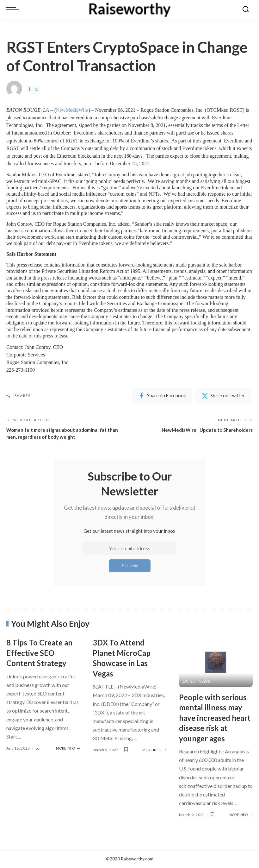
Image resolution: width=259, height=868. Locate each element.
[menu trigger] (14, 9)
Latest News (197, 682)
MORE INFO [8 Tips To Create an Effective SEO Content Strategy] (68, 748)
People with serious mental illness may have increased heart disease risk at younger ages (216, 718)
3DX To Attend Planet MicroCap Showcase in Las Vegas (124, 658)
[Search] (246, 9)
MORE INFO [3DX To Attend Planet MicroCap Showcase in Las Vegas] (154, 750)
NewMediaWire (72, 110)
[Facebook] (29, 89)
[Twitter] (36, 89)
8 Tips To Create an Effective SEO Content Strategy (42, 653)
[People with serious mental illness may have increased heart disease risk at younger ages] (216, 662)
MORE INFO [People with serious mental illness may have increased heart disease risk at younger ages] (241, 815)
